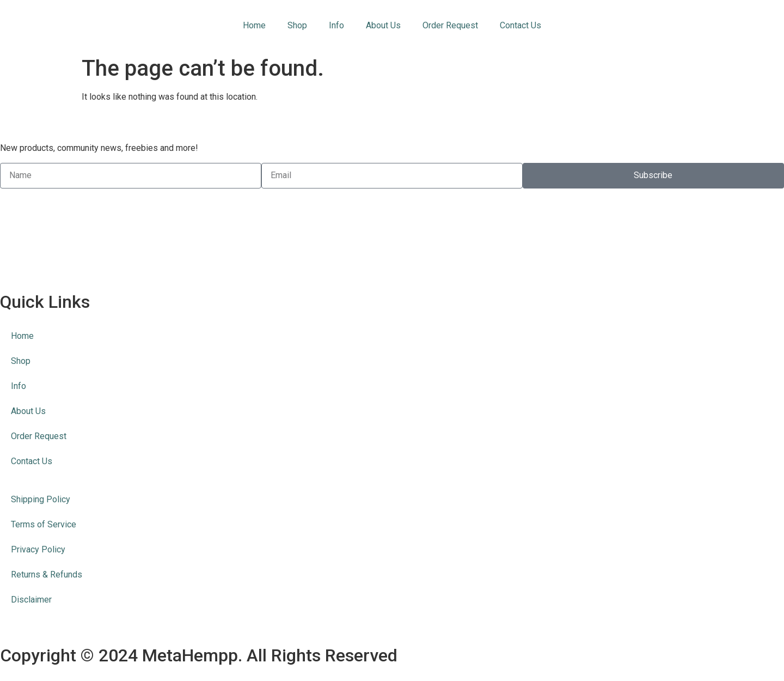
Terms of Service (44, 524)
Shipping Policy (41, 499)
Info (336, 25)
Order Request (450, 25)
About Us (383, 25)
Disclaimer (31, 600)
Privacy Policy (38, 549)
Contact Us (520, 25)
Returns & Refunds (47, 574)
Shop (297, 25)
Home (254, 25)
